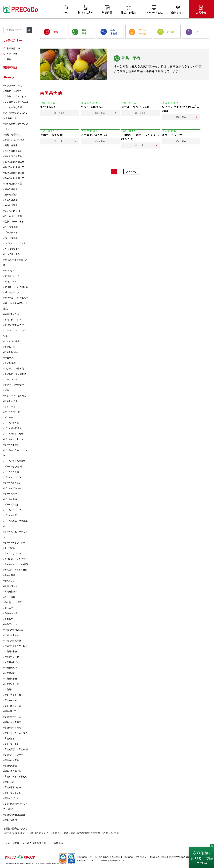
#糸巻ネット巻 (10, 613)
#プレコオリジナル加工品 (16, 102)
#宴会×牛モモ (10, 700)
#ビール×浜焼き (11, 504)
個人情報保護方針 (37, 843)
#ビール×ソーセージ (13, 439)
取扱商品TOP (13, 48)
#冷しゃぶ (8, 369)
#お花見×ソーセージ (13, 657)
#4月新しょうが (11, 276)
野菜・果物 (12, 54)
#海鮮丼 (18, 91)
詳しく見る (60, 116)
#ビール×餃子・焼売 (13, 434)
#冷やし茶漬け (10, 363)
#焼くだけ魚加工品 (13, 156)
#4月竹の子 (9, 287)
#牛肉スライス (10, 586)
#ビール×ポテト (11, 445)
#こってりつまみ (12, 254)
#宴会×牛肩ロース (12, 695)
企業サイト (178, 9)
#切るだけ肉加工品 (13, 184)
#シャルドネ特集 (12, 341)
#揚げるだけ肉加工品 (14, 162)
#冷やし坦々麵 (10, 352)
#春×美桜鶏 (9, 548)
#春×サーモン (10, 564)
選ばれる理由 (129, 9)
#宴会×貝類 (9, 749)
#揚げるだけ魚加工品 (14, 167)
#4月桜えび (23, 287)
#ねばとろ (8, 243)
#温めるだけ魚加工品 (14, 178)
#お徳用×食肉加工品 (13, 630)
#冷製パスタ (9, 358)
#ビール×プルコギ (12, 488)
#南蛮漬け (19, 385)
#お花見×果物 (10, 679)
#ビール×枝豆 (10, 515)
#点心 (6, 222)
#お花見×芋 (9, 673)
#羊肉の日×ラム (11, 314)
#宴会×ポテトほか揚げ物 (15, 777)
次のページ (132, 178)
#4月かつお (9, 298)
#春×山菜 (8, 570)
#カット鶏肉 (9, 597)
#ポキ (6, 390)
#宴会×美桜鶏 (10, 820)
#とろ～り (21, 243)
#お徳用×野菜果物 (12, 641)
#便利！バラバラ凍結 (14, 140)
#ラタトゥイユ (10, 407)
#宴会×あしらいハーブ (14, 755)
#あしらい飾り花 (12, 211)
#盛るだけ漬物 (10, 205)
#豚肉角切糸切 (10, 592)
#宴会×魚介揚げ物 (12, 771)
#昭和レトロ (20, 97)
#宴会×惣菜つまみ (12, 787)
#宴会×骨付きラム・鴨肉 (15, 733)
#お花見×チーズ (11, 684)
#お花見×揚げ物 (11, 662)
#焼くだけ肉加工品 (13, 151)
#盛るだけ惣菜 (10, 200)
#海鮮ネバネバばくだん (15, 396)
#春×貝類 (24, 564)
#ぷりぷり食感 (10, 238)
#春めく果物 (9, 575)
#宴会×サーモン (11, 744)
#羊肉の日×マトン (12, 319)
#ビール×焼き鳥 (11, 423)
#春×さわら (23, 559)
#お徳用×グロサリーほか (15, 646)
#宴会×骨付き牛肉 (12, 717)
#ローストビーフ (12, 379)
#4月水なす (9, 271)
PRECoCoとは (154, 10)
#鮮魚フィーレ (10, 624)
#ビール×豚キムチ (12, 483)
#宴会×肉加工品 (11, 760)
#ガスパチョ (9, 417)
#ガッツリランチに (13, 86)
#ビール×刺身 (10, 494)
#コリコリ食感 (10, 227)
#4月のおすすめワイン (14, 325)
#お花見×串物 (10, 651)
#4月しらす (23, 298)
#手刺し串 (8, 619)
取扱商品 (107, 10)
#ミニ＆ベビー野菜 (13, 216)
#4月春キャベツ (11, 281)
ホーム (66, 9)
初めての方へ (86, 9)
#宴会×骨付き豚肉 (12, 722)
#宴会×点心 (9, 782)
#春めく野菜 (21, 570)
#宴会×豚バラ (10, 711)
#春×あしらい (10, 581)
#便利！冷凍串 (10, 145)
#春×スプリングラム (13, 554)
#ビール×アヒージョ (13, 510)
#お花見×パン (10, 689)
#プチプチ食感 (10, 232)
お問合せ (201, 10)
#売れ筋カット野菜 (13, 602)
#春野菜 (7, 97)
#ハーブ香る (18, 222)
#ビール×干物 (10, 499)
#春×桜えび (9, 559)
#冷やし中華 (9, 347)
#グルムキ (8, 608)
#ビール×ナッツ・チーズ (15, 543)
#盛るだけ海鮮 (10, 194)
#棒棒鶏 (20, 369)
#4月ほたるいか (11, 292)
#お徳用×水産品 (11, 635)
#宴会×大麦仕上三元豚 (14, 815)
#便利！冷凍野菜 (12, 135)
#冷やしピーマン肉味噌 (15, 374)
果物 (9, 59)
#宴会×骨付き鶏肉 (12, 728)
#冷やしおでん (10, 401)
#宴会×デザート (11, 798)
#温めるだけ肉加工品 (14, 173)
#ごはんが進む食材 (13, 107)
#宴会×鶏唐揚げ (11, 766)
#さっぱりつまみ (12, 249)
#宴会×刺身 (23, 749)
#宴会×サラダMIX (12, 793)
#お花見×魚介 (10, 668)
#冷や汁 (7, 385)
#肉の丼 (7, 91)
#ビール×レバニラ (12, 477)
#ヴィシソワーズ (12, 412)
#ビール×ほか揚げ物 (13, 466)
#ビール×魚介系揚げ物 (14, 461)
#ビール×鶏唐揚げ (12, 428)
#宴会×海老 (9, 739)
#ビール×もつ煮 (11, 472)
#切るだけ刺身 (10, 189)
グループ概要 (12, 843)
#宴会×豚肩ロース (12, 706)
